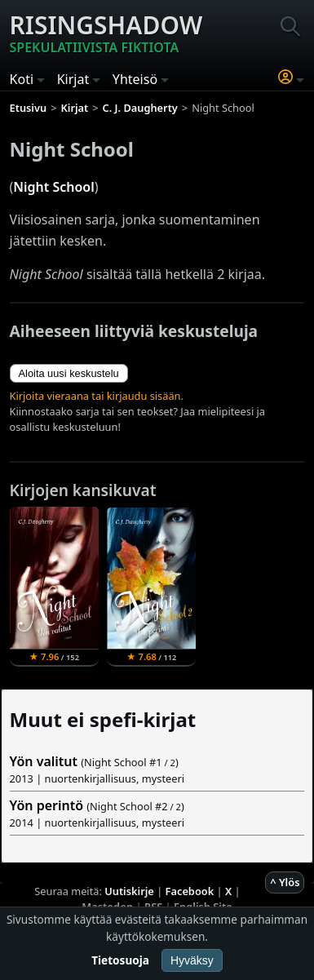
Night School (53, 187)
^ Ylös (285, 882)
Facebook (190, 891)
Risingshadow (106, 33)
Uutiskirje (129, 891)
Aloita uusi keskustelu (69, 373)
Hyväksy (192, 960)
